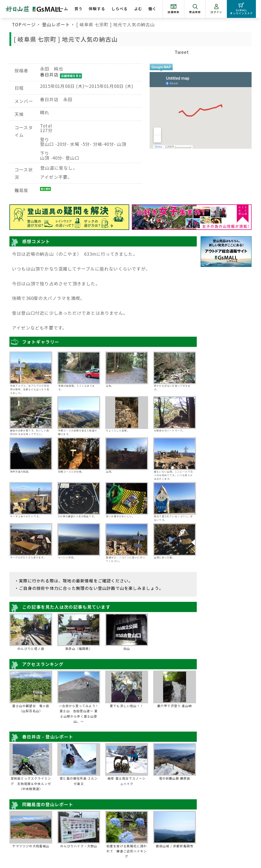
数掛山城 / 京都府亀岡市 (175, 846)
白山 (127, 648)
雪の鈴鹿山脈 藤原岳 (175, 778)
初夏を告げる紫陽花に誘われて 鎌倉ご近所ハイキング (127, 851)
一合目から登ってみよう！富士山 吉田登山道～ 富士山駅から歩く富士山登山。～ (79, 713)
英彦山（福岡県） (79, 648)
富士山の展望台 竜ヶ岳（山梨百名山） (31, 708)
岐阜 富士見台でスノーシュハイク (127, 781)
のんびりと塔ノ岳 (31, 648)
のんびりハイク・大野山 (79, 846)
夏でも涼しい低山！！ (127, 706)
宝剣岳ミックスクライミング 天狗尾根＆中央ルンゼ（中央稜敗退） (31, 783)
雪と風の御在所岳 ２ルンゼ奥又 (79, 781)
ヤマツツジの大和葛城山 (31, 846)
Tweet (182, 52)
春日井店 (49, 74)
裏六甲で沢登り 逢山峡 (175, 706)
